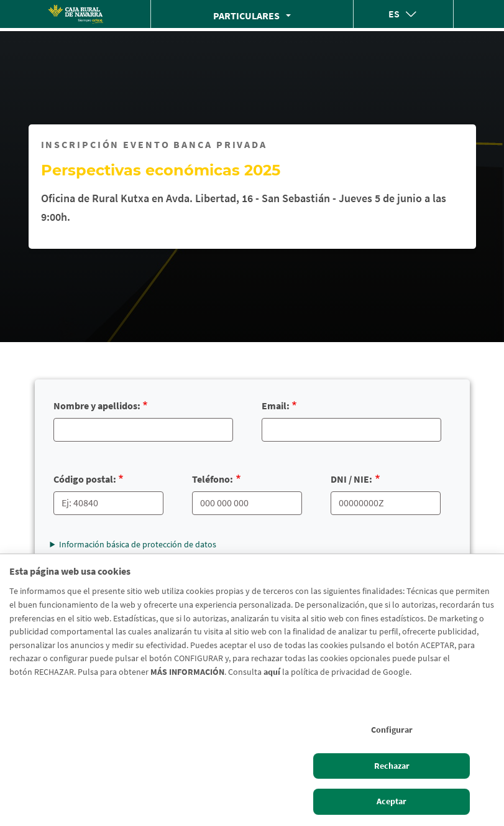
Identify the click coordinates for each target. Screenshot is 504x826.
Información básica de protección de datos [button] (138, 544)
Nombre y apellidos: (97, 406)
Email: (276, 406)
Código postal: (85, 479)
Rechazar (392, 766)
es (394, 14)
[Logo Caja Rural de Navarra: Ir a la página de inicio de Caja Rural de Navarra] (75, 14)
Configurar (392, 730)
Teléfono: (213, 479)
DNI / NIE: (351, 479)
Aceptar (392, 801)
